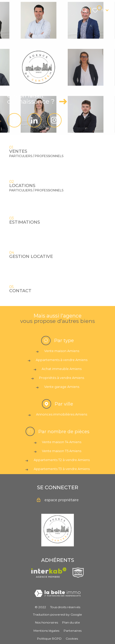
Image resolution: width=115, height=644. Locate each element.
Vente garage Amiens (62, 387)
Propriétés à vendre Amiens (62, 378)
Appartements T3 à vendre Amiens (62, 469)
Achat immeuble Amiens (62, 369)
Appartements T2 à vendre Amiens (62, 460)
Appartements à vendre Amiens (62, 360)
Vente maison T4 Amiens (62, 442)
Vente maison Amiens (62, 351)
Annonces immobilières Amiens (62, 414)
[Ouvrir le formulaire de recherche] (85, 10)
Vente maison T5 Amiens (62, 451)
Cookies (72, 638)
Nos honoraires (47, 622)
